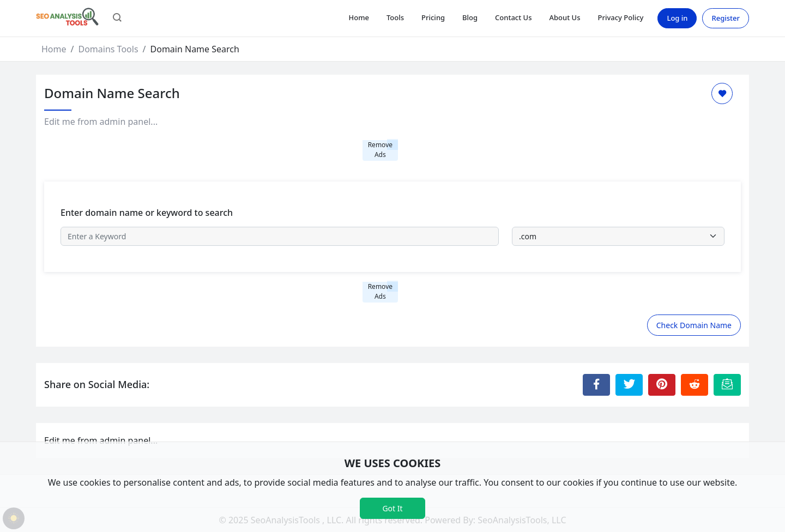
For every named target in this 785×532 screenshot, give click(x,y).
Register (726, 18)
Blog (470, 17)
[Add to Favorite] (722, 93)
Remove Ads (380, 150)
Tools (395, 17)
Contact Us (513, 17)
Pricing (433, 17)
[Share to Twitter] (629, 385)
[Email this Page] (727, 385)
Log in (677, 18)
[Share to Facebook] (596, 385)
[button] (117, 19)
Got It (392, 508)
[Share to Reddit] (695, 385)
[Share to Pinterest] (662, 385)
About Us (565, 17)
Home (358, 17)
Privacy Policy (620, 17)
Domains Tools (108, 49)
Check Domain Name (694, 325)
